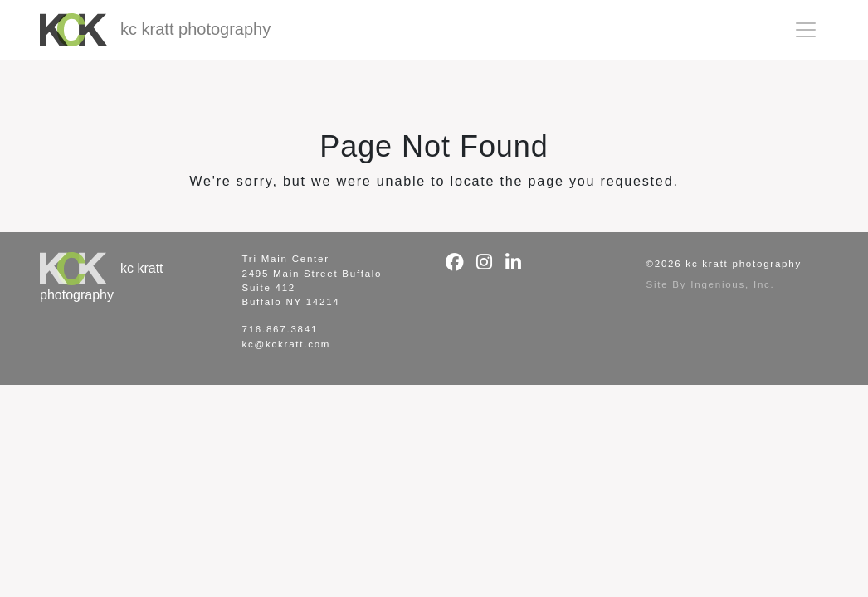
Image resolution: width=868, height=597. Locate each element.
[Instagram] (484, 262)
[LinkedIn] (513, 262)
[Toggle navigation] (806, 30)
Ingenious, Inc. (732, 284)
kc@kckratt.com (287, 344)
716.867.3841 (280, 329)
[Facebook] (455, 262)
